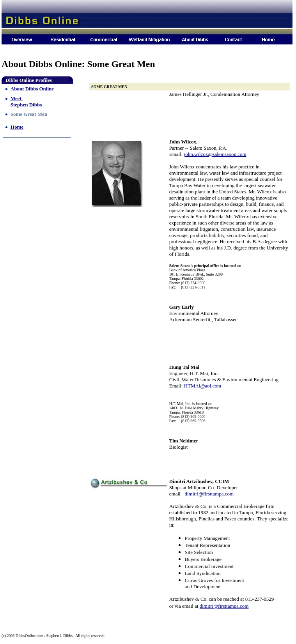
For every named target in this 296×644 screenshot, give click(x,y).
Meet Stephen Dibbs (26, 102)
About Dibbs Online (32, 89)
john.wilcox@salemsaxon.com (215, 154)
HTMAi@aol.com (203, 386)
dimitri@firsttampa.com (209, 494)
